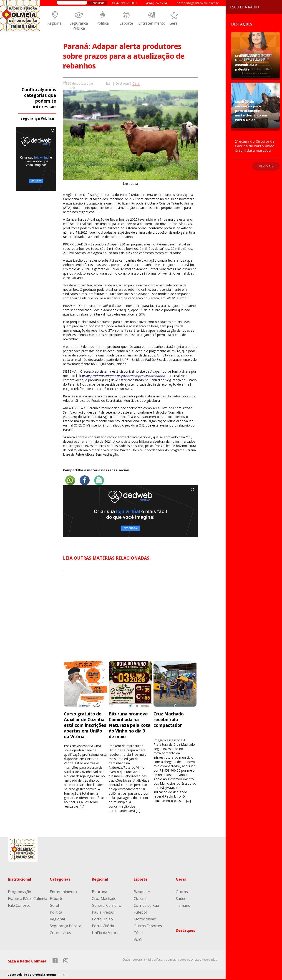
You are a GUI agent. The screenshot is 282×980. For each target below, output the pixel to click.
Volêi (138, 938)
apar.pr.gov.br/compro (126, 376)
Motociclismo (145, 917)
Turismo (183, 904)
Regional (55, 23)
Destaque (122, 83)
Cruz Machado (104, 897)
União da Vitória (106, 931)
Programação (20, 890)
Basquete (142, 890)
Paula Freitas (103, 911)
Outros (182, 890)
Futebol (140, 911)
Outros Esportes (148, 924)
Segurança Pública (79, 26)
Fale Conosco (19, 904)
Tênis (138, 931)
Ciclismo (141, 897)
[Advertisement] (130, 618)
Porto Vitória (103, 924)
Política (103, 23)
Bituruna (99, 890)
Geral (174, 23)
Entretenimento (152, 23)
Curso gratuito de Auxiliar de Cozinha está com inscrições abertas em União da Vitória (85, 724)
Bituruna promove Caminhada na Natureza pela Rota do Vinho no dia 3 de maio (130, 724)
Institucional (20, 878)
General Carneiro (107, 904)
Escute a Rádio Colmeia (28, 897)
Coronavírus (60, 931)
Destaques (185, 929)
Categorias (60, 878)
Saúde (181, 897)
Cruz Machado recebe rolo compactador (169, 718)
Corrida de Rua (146, 904)
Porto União (102, 917)
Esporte (126, 23)
